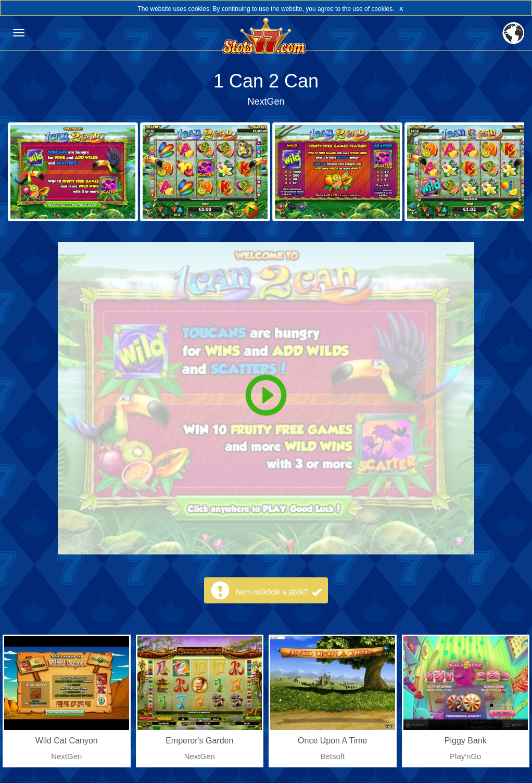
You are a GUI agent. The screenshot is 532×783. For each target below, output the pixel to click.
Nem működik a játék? (278, 592)
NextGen (266, 102)
